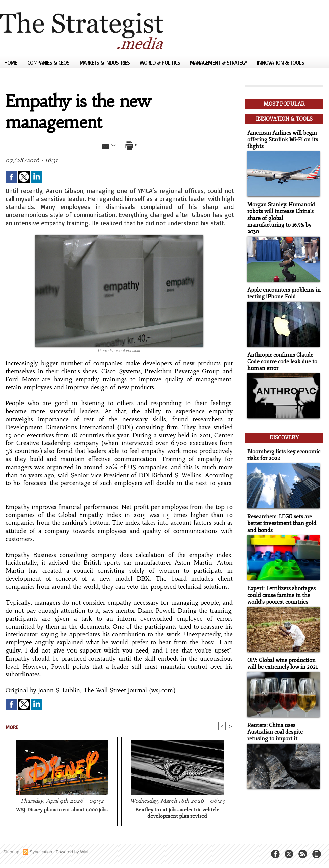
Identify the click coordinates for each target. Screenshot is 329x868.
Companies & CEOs (49, 63)
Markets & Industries (105, 63)
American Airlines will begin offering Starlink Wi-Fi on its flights (280, 137)
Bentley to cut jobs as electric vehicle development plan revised (177, 814)
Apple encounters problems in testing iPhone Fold (281, 282)
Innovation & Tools (281, 63)
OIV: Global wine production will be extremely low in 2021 (281, 646)
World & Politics (160, 63)
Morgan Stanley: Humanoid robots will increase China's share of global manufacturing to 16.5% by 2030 (282, 211)
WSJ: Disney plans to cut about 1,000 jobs (62, 811)
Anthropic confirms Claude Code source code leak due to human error (280, 349)
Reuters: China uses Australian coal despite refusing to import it (283, 713)
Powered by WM (72, 853)
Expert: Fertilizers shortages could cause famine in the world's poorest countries (279, 578)
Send (103, 145)
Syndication (41, 853)
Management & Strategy (219, 63)
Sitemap (11, 853)
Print (137, 145)
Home (11, 63)
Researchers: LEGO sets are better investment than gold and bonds (279, 508)
